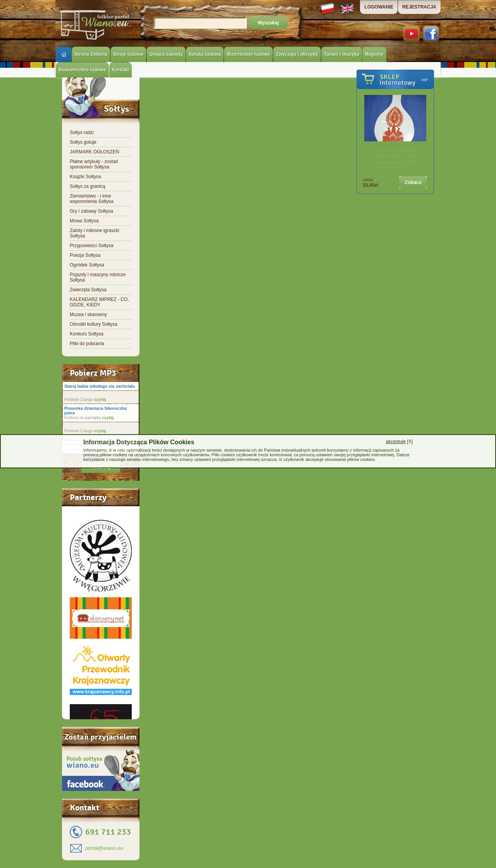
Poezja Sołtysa (85, 255)
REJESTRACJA (419, 7)
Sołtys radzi (82, 132)
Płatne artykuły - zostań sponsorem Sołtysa (94, 164)
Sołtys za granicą (87, 186)
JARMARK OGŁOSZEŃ (94, 152)
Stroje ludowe (128, 54)
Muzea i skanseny (88, 315)
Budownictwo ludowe (82, 70)
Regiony (374, 54)
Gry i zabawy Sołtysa (91, 211)
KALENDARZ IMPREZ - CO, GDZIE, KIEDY (99, 302)
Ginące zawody (166, 54)
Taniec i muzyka (342, 54)
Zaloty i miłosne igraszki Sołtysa (94, 233)
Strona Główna (91, 54)
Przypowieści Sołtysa (92, 246)
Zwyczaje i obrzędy (297, 54)
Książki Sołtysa (85, 177)
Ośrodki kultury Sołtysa (94, 324)
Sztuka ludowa (205, 54)
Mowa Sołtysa (84, 221)
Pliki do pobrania (87, 344)
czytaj (100, 399)
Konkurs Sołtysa (87, 334)
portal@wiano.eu (104, 848)
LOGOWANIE (379, 7)
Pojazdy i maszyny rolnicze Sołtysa (98, 277)
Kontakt (121, 70)
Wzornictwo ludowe (248, 54)
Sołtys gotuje (83, 142)
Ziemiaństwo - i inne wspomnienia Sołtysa (92, 199)
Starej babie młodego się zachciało (100, 386)
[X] (399, 442)
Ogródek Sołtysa (87, 265)
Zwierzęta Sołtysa (88, 290)
